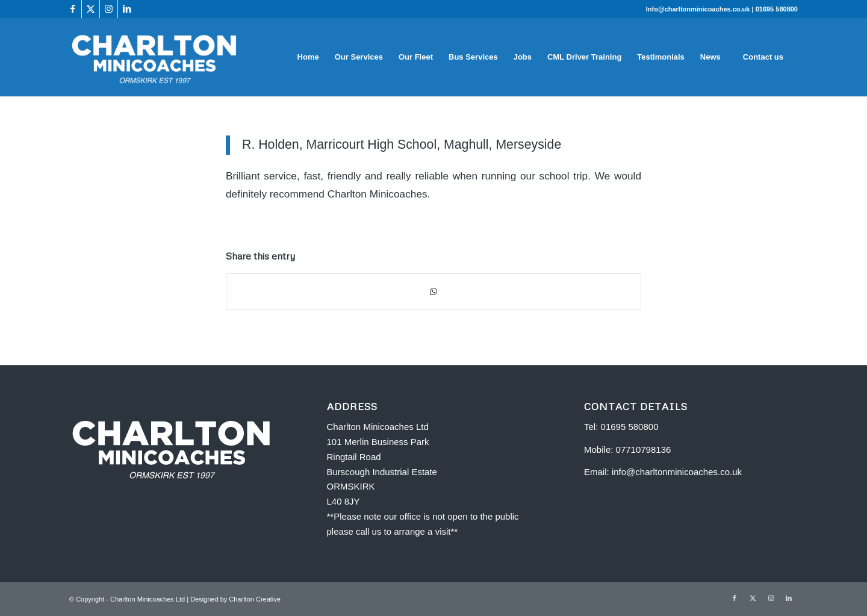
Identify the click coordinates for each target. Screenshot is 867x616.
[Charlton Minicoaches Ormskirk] (154, 57)
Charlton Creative (255, 599)
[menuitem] (308, 57)
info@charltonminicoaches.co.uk (677, 472)
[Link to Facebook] (73, 9)
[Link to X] (91, 9)
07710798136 (644, 450)
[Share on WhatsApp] (433, 292)
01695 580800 (777, 9)
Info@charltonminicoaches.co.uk (699, 9)
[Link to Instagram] (109, 9)
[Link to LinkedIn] (127, 9)
